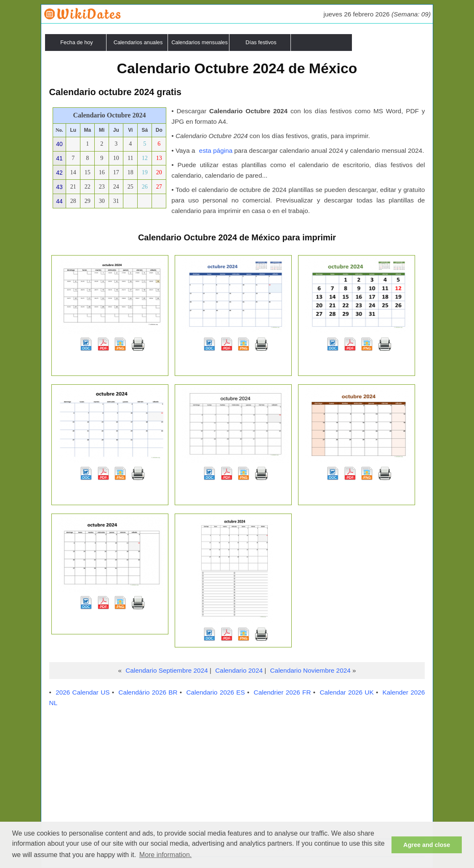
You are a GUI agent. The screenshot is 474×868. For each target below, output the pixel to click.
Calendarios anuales (138, 42)
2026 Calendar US (83, 692)
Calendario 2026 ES (215, 692)
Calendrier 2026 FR (282, 692)
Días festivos (261, 42)
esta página (216, 150)
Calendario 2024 (239, 670)
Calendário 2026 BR (148, 692)
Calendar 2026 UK (346, 692)
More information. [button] (166, 855)
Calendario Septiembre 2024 (167, 670)
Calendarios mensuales (200, 42)
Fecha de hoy (77, 42)
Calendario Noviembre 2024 (310, 670)
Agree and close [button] (427, 845)
